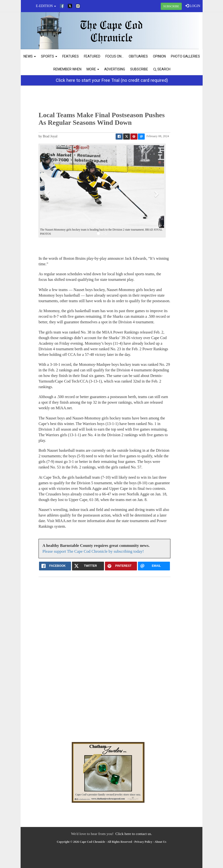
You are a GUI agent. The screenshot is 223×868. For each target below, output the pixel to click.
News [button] (30, 56)
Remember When (67, 69)
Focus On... (115, 56)
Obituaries (138, 56)
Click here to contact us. (134, 834)
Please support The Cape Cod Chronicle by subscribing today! (93, 551)
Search (162, 69)
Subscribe (139, 69)
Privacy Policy (143, 842)
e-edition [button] (46, 6)
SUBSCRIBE (171, 6)
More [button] (93, 69)
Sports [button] (49, 56)
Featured (92, 56)
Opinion (159, 56)
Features (71, 56)
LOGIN (193, 6)
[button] (48, 194)
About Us (160, 842)
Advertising (115, 69)
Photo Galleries (185, 56)
